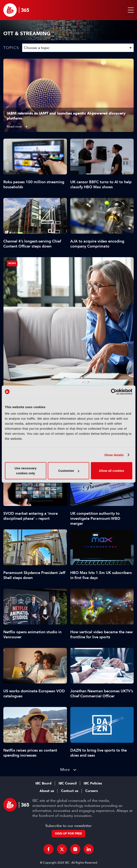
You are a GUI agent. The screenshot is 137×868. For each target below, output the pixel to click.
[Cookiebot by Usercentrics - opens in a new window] (114, 392)
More (65, 769)
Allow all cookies (112, 471)
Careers (92, 791)
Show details (114, 455)
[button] (130, 10)
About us (47, 791)
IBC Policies (93, 783)
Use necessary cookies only (25, 471)
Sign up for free (68, 834)
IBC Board (43, 783)
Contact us (70, 791)
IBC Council (68, 783)
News (12, 263)
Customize (69, 471)
